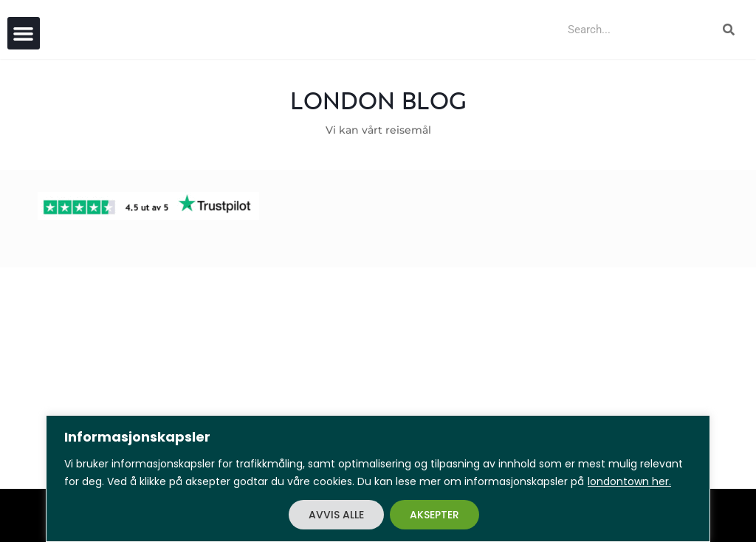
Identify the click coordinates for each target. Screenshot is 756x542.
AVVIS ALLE (336, 515)
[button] (24, 33)
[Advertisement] (378, 378)
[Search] (729, 30)
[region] (378, 478)
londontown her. (629, 481)
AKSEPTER (434, 515)
